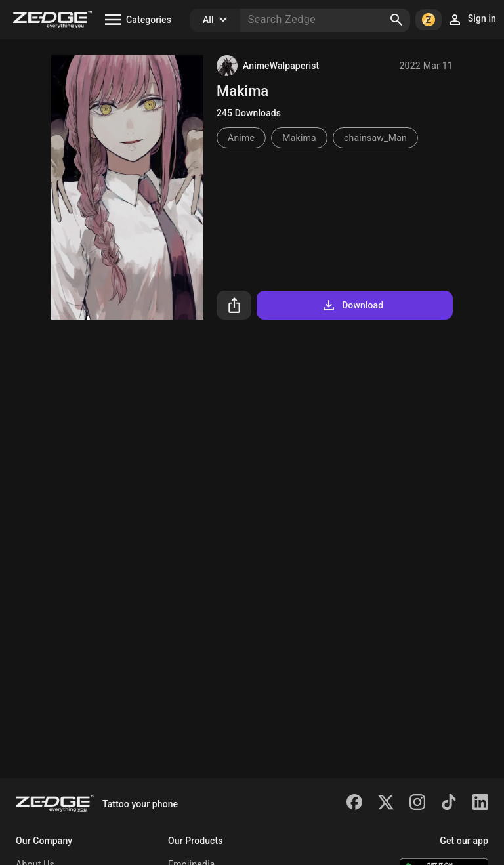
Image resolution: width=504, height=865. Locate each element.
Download (352, 305)
